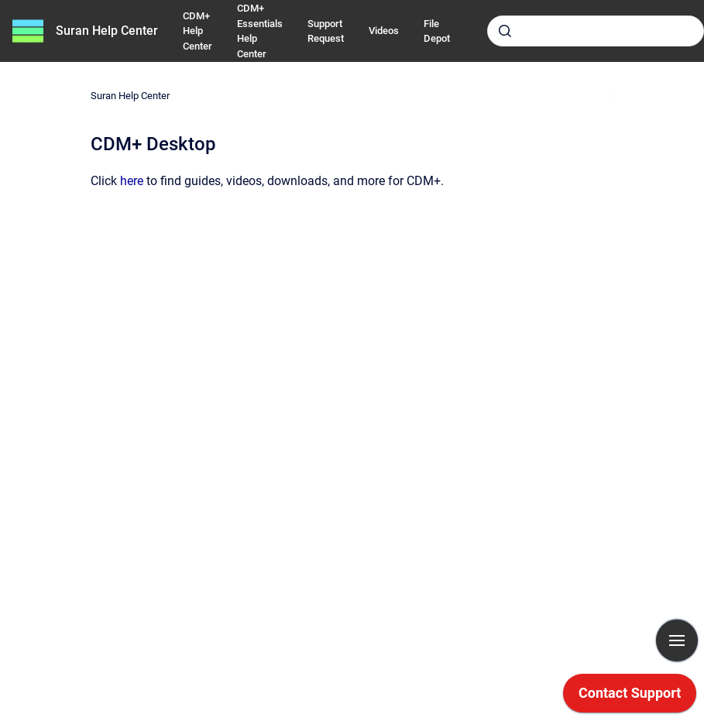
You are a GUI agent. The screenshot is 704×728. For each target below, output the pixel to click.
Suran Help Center (107, 31)
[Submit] (505, 31)
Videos (384, 31)
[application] (630, 697)
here (132, 181)
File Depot (437, 31)
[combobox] (596, 31)
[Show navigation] (677, 640)
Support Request (326, 31)
